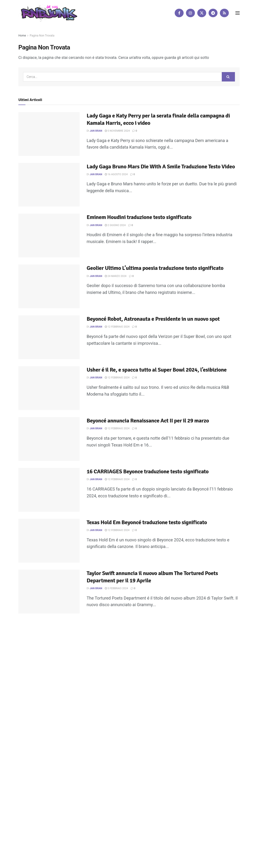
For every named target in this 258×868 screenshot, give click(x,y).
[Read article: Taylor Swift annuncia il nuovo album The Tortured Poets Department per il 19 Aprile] (49, 592)
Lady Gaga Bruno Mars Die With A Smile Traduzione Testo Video (161, 166)
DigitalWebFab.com (31, 675)
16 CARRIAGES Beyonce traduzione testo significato (148, 471)
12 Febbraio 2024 (117, 327)
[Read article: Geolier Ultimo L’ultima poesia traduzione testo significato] (49, 286)
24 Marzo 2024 (116, 276)
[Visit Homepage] (48, 13)
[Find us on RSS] (224, 13)
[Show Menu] (238, 13)
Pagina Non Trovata (42, 36)
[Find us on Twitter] (202, 13)
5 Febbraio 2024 (116, 588)
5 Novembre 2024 (117, 131)
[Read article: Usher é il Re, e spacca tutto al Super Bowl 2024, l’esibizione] (49, 388)
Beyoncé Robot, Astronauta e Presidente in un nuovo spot (153, 319)
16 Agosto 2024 (116, 174)
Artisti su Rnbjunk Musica (74, 662)
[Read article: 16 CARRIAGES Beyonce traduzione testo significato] (49, 490)
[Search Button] (228, 77)
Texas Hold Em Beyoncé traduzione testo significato (147, 522)
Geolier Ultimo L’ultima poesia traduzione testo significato (155, 268)
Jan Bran (96, 131)
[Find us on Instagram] (190, 13)
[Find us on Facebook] (179, 13)
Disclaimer (103, 662)
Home (22, 36)
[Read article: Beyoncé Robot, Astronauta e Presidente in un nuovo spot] (49, 337)
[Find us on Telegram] (213, 13)
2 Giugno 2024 (115, 225)
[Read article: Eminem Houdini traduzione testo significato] (49, 235)
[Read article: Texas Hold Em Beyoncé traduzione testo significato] (49, 541)
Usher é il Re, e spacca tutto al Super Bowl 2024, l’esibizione (157, 370)
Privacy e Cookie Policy (131, 662)
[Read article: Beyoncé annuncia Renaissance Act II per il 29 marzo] (49, 439)
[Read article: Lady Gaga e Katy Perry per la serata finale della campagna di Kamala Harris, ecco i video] (49, 134)
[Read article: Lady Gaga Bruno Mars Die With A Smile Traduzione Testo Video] (49, 185)
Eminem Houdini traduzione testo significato (139, 217)
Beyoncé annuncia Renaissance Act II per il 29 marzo (148, 421)
